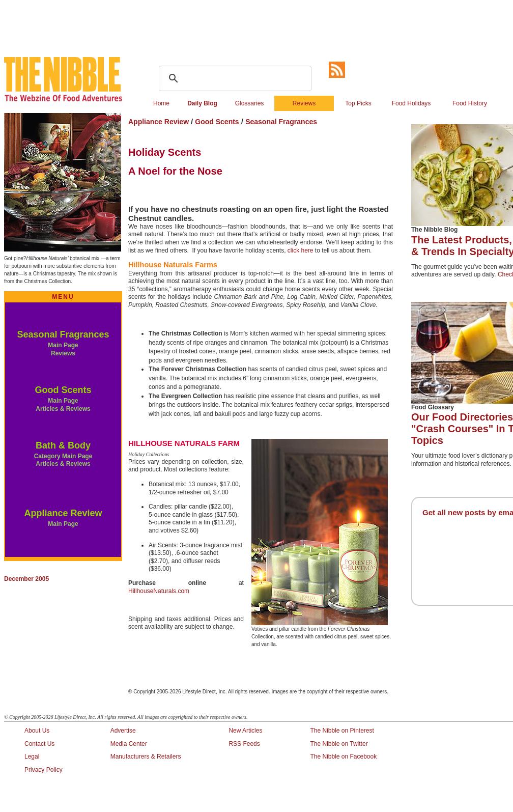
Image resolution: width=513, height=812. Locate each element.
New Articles (245, 731)
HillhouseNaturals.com (159, 591)
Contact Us (39, 744)
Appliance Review (63, 513)
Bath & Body (63, 445)
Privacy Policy (44, 770)
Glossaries (250, 103)
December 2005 (26, 579)
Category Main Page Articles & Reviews (63, 460)
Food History (470, 103)
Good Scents (63, 390)
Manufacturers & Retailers (146, 757)
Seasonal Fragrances (63, 334)
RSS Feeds (244, 744)
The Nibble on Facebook (343, 757)
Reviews (304, 103)
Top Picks (358, 103)
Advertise (123, 731)
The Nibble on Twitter (339, 744)
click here (301, 250)
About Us (37, 731)
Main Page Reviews (63, 349)
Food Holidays (411, 103)
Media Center (129, 744)
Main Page (63, 524)
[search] (234, 78)
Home (161, 103)
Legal (32, 757)
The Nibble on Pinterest (342, 731)
